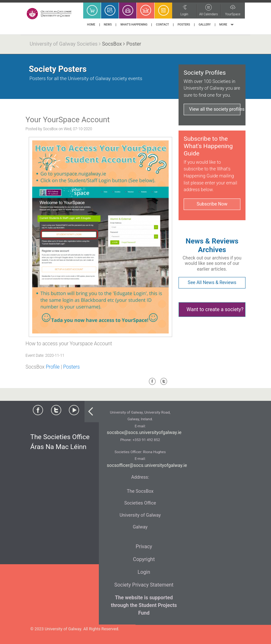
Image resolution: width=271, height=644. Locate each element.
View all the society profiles (215, 109)
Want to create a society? (215, 309)
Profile (52, 367)
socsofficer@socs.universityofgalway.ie (147, 465)
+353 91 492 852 (146, 440)
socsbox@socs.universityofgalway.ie (144, 433)
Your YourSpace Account (68, 120)
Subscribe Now (212, 204)
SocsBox (112, 44)
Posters (71, 367)
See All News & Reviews (212, 283)
